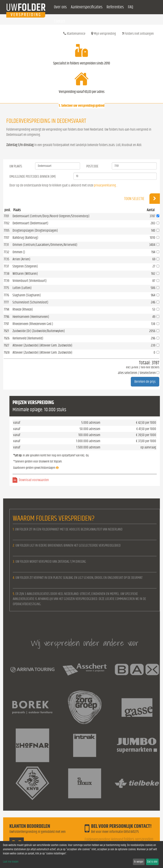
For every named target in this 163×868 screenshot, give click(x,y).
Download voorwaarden (34, 480)
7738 (7, 274)
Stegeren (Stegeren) (25, 266)
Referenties (115, 7)
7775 (6, 288)
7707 (6, 238)
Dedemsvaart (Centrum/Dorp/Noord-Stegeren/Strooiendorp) (51, 216)
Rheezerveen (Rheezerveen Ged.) (33, 324)
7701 (6, 216)
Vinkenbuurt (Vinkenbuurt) (30, 281)
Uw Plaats (16, 166)
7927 (6, 345)
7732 (6, 252)
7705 (7, 230)
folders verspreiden (138, 839)
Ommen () (19, 252)
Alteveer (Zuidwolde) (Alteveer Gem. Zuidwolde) (42, 345)
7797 (6, 324)
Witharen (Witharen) (25, 274)
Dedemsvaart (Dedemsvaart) (30, 223)
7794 (6, 309)
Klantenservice (74, 33)
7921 (6, 331)
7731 (6, 245)
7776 (6, 295)
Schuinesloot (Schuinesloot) (30, 302)
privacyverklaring (105, 185)
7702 (7, 223)
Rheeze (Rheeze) (23, 309)
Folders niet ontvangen (138, 33)
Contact (60, 21)
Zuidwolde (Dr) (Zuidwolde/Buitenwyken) (39, 331)
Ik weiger (139, 862)
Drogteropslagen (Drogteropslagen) (35, 230)
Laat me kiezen (11, 862)
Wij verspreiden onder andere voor (85, 643)
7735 (6, 259)
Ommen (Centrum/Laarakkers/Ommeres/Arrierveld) (45, 245)
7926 (7, 338)
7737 (6, 266)
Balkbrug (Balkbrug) (25, 238)
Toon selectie (142, 199)
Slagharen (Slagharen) (27, 295)
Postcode (92, 166)
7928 (7, 352)
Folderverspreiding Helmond (104, 839)
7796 (6, 317)
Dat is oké (152, 862)
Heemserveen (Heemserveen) (31, 317)
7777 (6, 302)
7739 (6, 281)
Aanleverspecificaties (87, 7)
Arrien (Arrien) (21, 259)
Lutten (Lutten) (22, 288)
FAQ (131, 7)
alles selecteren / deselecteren (137, 373)
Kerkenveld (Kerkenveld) (28, 338)
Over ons (60, 7)
